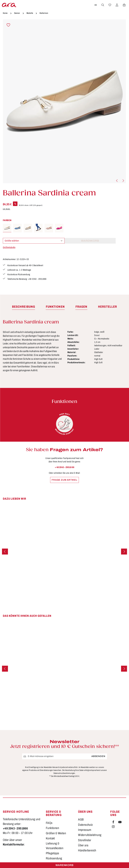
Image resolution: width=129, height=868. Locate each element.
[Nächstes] (123, 181)
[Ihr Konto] (117, 5)
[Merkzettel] (110, 5)
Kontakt (50, 839)
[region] (64, 102)
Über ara (83, 846)
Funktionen (52, 829)
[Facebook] (114, 824)
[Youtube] (120, 824)
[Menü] (96, 5)
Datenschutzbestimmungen (64, 774)
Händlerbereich (87, 851)
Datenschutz (85, 826)
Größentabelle (9, 247)
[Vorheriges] (117, 181)
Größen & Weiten (56, 834)
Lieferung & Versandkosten (55, 847)
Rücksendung (54, 859)
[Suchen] (103, 5)
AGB (81, 821)
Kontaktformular (13, 845)
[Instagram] (113, 828)
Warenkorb (64, 865)
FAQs (49, 824)
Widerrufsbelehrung (90, 836)
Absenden (98, 757)
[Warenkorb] (124, 5)
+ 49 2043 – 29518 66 (64, 468)
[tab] (24, 308)
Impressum (85, 831)
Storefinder (85, 841)
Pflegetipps (52, 854)
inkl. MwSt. (7, 209)
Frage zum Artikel (64, 481)
